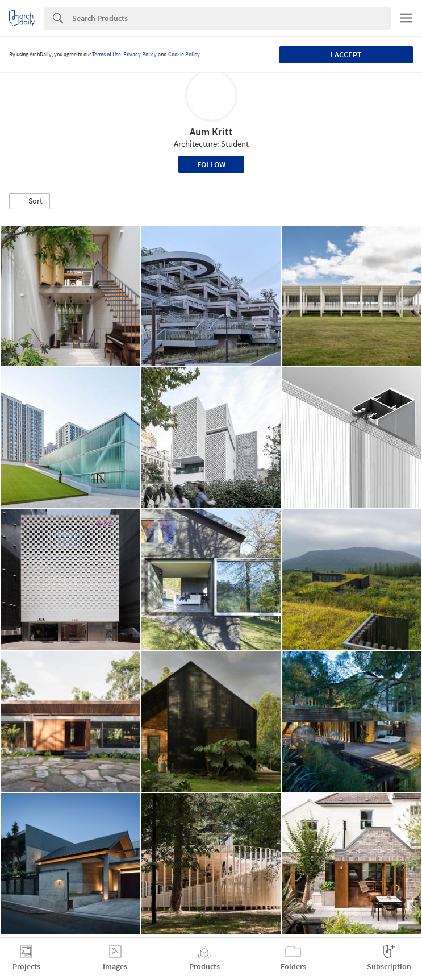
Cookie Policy (184, 54)
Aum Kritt (211, 132)
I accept (346, 55)
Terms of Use (106, 54)
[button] (30, 201)
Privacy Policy (140, 54)
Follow (211, 164)
